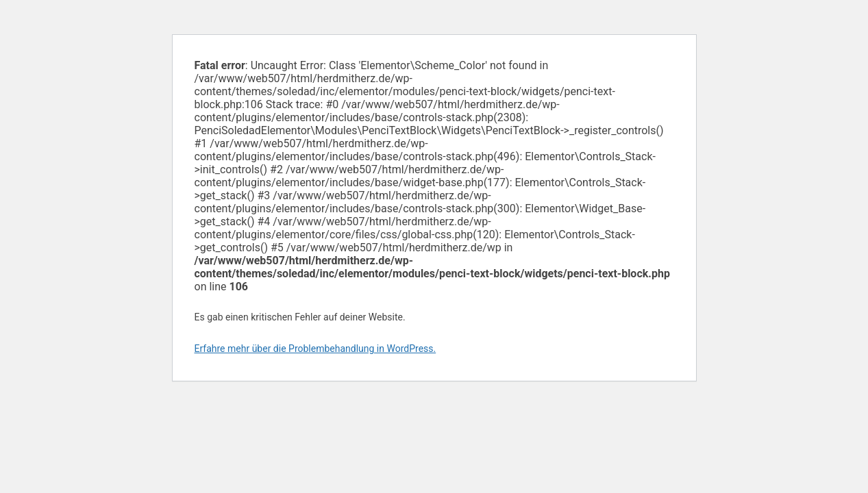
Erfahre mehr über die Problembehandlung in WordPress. (315, 349)
